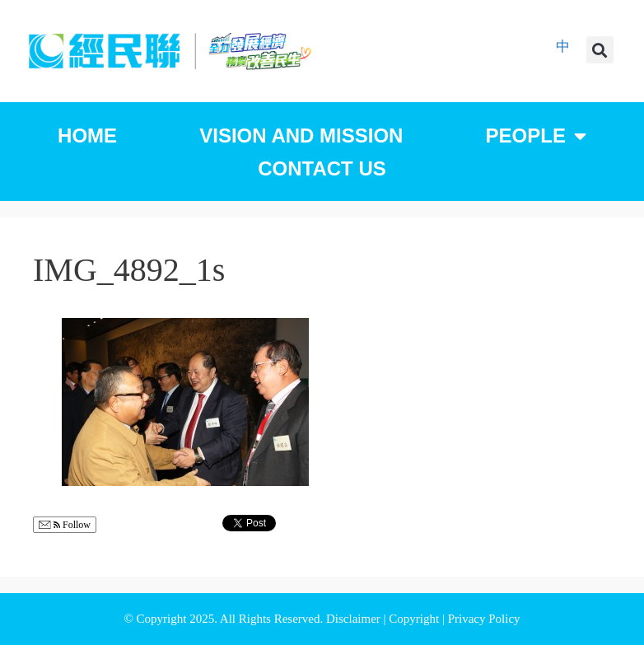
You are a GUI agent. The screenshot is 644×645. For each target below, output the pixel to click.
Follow (65, 525)
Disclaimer (355, 619)
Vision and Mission (301, 136)
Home (87, 136)
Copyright (415, 619)
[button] (600, 50)
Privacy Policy (484, 619)
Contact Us (322, 168)
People (536, 136)
